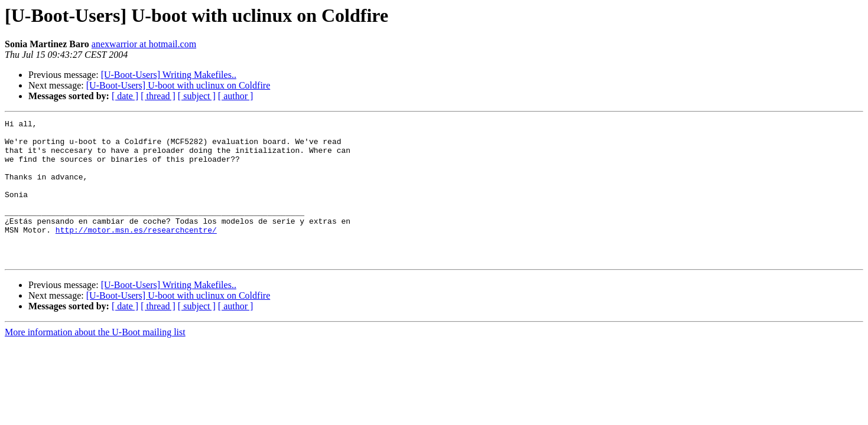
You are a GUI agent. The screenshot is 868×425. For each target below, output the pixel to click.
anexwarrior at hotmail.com (144, 44)
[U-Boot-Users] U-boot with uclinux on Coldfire (178, 85)
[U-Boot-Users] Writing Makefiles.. (169, 75)
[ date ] (125, 96)
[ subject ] (197, 96)
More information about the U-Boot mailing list (95, 360)
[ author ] (236, 96)
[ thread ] (158, 96)
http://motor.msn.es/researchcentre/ (136, 253)
